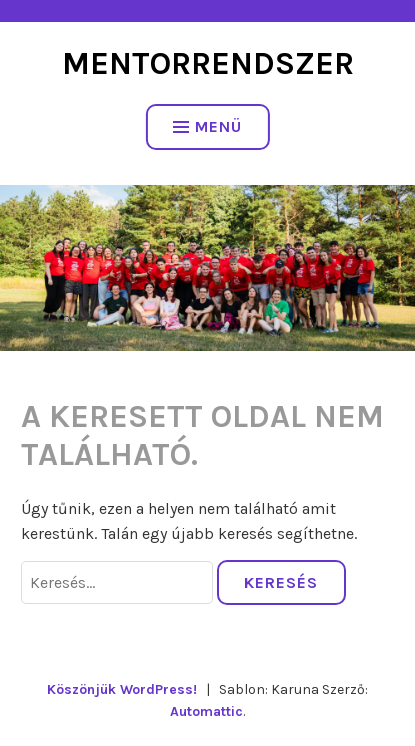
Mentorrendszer (208, 63)
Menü (207, 126)
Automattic (206, 711)
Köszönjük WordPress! (122, 689)
